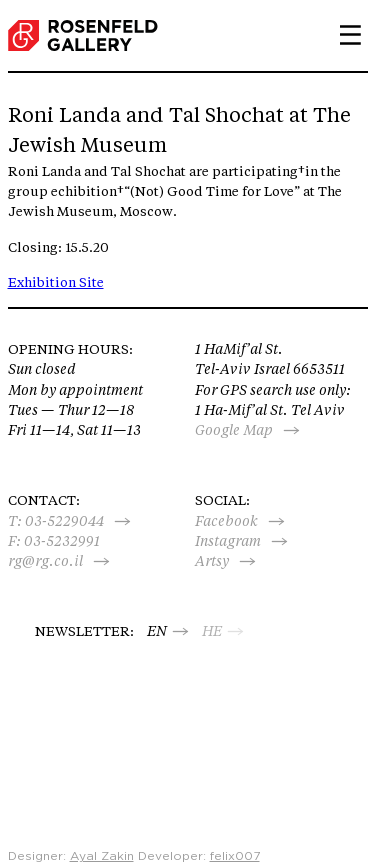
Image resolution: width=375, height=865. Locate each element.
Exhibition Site (56, 282)
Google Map (234, 430)
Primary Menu (343, 35)
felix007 (235, 856)
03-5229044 (64, 521)
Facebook (226, 521)
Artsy (212, 561)
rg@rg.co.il (45, 561)
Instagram (228, 541)
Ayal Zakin (102, 856)
